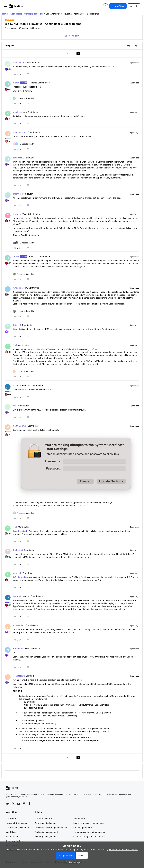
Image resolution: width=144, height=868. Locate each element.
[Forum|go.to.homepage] (16, 6)
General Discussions (34, 14)
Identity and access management (89, 823)
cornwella (17, 158)
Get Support (16, 14)
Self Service (79, 818)
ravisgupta (18, 288)
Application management (46, 832)
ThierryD (17, 194)
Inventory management (45, 836)
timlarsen (17, 214)
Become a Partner (14, 841)
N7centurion (18, 649)
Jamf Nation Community (17, 827)
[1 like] (23, 98)
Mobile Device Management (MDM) (51, 827)
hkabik (16, 83)
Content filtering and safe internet (89, 836)
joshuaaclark (19, 625)
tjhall (15, 345)
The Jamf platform (43, 818)
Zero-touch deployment (46, 823)
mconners (17, 63)
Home (5, 14)
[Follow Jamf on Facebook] (30, 804)
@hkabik (17, 329)
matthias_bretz (20, 132)
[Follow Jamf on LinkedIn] (13, 804)
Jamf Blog (11, 832)
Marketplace (12, 836)
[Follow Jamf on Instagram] (24, 804)
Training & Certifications (17, 823)
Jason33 (17, 386)
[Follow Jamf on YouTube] (19, 804)
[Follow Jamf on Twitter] (8, 804)
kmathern (17, 112)
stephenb (17, 573)
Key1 (15, 406)
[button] (5, 7)
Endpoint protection (83, 827)
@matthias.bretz (20, 531)
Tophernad (18, 550)
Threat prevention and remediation (89, 832)
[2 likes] (24, 144)
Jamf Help (11, 818)
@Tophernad (19, 577)
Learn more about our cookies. (124, 849)
